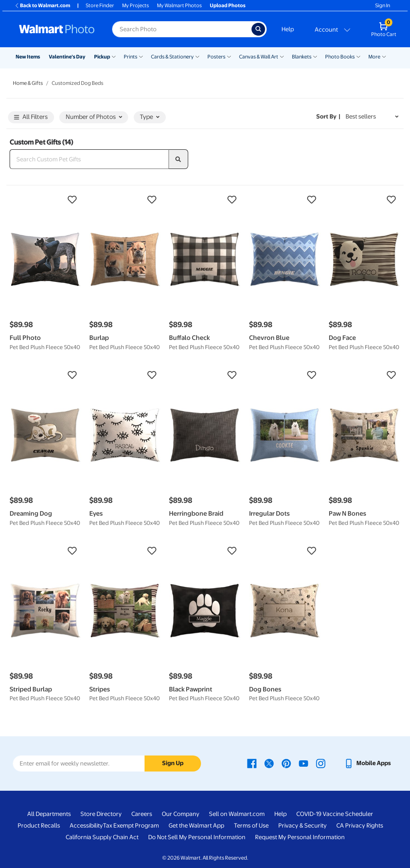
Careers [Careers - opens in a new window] (142, 814)
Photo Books (340, 57)
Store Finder (100, 5)
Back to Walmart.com (42, 5)
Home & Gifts (28, 83)
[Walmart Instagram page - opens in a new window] (321, 763)
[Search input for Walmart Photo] (182, 29)
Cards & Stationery (172, 57)
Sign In (383, 5)
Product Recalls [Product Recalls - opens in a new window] (39, 826)
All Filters (31, 118)
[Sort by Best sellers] (372, 117)
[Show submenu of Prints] (141, 56)
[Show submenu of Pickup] (114, 56)
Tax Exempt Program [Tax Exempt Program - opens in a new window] (131, 826)
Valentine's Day (67, 57)
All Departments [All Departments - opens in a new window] (49, 814)
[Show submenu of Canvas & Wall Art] (282, 56)
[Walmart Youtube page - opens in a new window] (303, 763)
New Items (28, 57)
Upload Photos (228, 5)
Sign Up (173, 763)
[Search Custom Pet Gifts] (89, 159)
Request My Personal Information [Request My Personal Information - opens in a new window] (300, 837)
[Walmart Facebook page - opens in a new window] (252, 763)
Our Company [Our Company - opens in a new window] (181, 814)
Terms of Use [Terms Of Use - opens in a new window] (251, 826)
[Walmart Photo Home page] (57, 29)
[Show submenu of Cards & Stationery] (197, 56)
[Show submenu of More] (384, 56)
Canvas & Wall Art (259, 57)
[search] (179, 159)
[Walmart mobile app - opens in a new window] (367, 763)
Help (288, 29)
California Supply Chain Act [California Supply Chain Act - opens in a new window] (102, 837)
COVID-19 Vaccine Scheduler (335, 814)
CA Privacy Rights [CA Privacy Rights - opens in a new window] (360, 826)
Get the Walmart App (196, 826)
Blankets (302, 57)
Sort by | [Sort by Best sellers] (328, 117)
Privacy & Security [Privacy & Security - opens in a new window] (302, 826)
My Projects (136, 5)
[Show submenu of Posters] (229, 56)
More (374, 57)
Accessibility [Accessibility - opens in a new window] (86, 826)
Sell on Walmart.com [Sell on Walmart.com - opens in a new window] (237, 814)
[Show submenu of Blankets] (315, 56)
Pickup (102, 57)
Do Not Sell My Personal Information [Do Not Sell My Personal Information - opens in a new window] (197, 837)
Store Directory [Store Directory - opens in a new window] (101, 814)
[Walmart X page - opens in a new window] (269, 763)
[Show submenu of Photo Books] (358, 56)
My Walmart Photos (179, 5)
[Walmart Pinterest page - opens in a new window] (286, 763)
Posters (216, 57)
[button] (45, 200)
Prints (131, 57)
